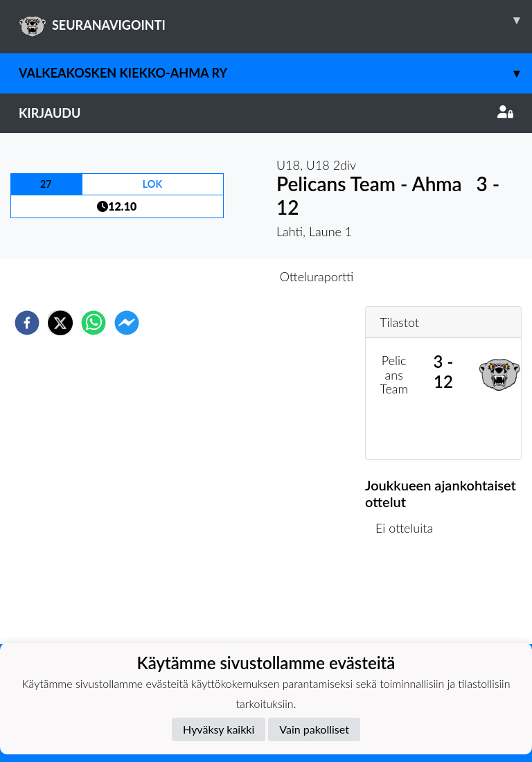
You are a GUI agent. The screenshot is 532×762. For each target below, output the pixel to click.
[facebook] (27, 323)
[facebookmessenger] (127, 323)
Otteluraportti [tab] (317, 276)
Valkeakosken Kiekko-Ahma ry (275, 73)
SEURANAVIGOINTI (275, 20)
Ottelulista (410, 597)
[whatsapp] (94, 323)
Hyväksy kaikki (219, 729)
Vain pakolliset (314, 729)
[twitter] (60, 323)
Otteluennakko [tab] (218, 276)
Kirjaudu (266, 113)
